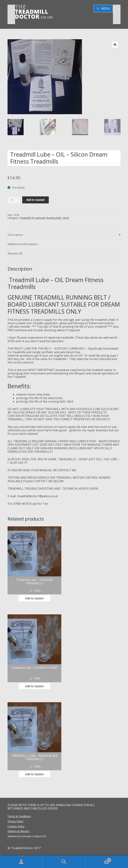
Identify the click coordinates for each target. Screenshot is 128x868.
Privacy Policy (15, 821)
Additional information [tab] (23, 244)
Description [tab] (15, 235)
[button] (115, 45)
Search (64, 862)
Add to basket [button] (34, 598)
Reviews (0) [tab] (15, 253)
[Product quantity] (14, 200)
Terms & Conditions (19, 816)
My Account (21, 862)
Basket (98, 859)
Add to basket (35, 200)
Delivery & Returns (18, 831)
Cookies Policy (16, 826)
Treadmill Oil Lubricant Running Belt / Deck (44, 218)
